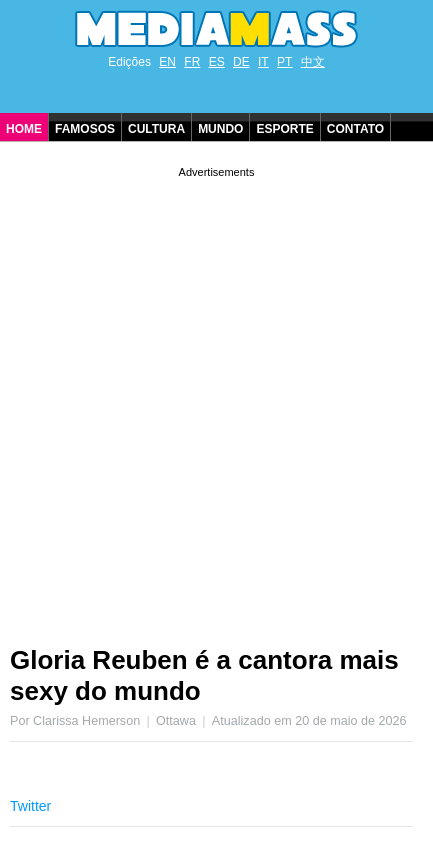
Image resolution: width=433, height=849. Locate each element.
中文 (313, 62)
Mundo (220, 129)
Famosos (85, 129)
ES (217, 62)
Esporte (284, 129)
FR (192, 62)
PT (284, 62)
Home (24, 129)
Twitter (30, 806)
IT (263, 62)
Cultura (156, 129)
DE (241, 62)
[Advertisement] (216, 398)
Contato (355, 129)
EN (167, 62)
